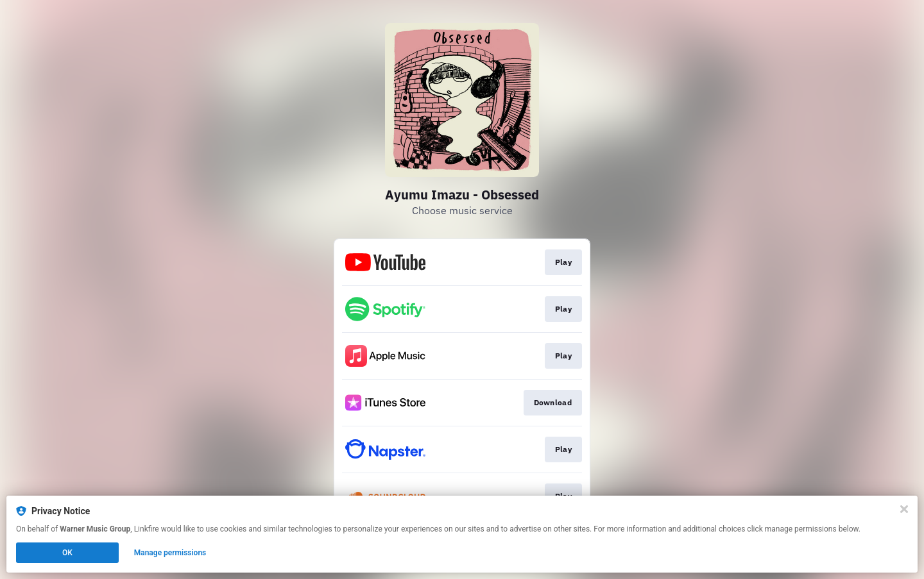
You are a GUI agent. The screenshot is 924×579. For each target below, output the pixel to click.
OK (67, 553)
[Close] (904, 509)
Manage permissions (170, 553)
